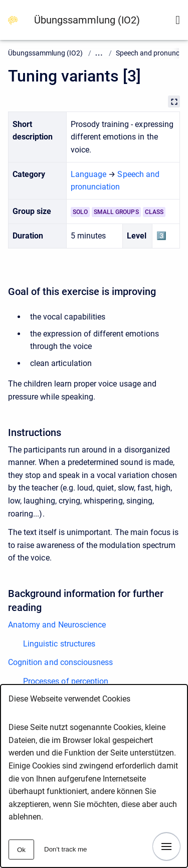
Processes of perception (66, 681)
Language (88, 174)
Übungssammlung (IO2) (87, 20)
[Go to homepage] (13, 20)
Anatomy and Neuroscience (57, 625)
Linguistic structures (59, 644)
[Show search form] (178, 20)
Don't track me (66, 849)
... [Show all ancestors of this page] (99, 53)
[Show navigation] (166, 846)
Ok (21, 850)
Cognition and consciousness (60, 662)
